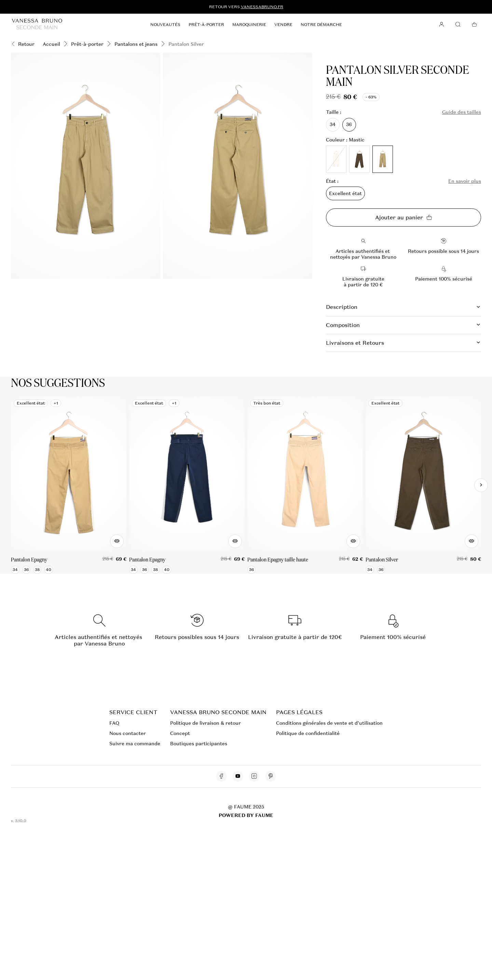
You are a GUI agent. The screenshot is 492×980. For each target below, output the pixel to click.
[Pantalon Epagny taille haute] (305, 485)
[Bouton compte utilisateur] (441, 25)
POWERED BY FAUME (246, 815)
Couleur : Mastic (345, 140)
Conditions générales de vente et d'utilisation (329, 723)
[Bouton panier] (474, 25)
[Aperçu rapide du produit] (117, 541)
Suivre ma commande (135, 744)
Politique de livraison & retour (206, 723)
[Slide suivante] (481, 485)
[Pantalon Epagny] (69, 485)
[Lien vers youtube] (238, 776)
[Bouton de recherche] (458, 25)
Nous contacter (128, 733)
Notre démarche (321, 25)
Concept (180, 733)
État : (332, 181)
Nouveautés (165, 25)
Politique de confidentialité (308, 733)
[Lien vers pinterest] (271, 776)
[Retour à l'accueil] (37, 24)
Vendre (283, 25)
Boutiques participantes (199, 744)
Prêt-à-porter (206, 25)
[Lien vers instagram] (254, 776)
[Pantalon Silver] (423, 485)
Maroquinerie (249, 25)
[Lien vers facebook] (221, 776)
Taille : (334, 112)
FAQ (114, 723)
